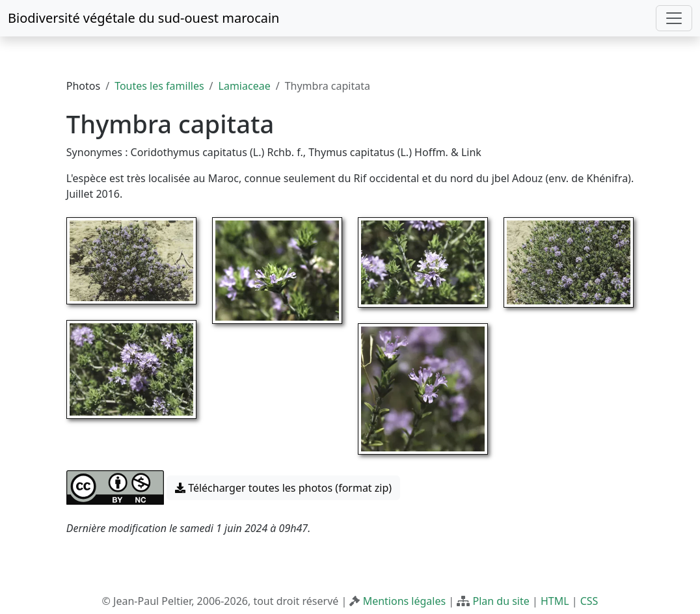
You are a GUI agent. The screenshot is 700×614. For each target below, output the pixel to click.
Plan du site (501, 601)
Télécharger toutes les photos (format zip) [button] (283, 488)
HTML (555, 601)
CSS (589, 601)
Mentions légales (405, 601)
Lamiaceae (245, 86)
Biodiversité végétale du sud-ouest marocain (143, 18)
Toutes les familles (159, 86)
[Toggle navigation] (674, 18)
